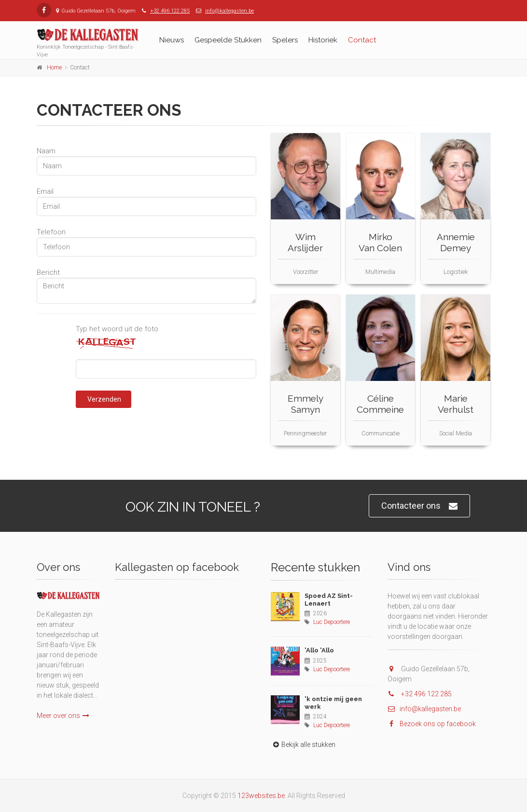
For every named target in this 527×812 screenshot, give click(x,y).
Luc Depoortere (332, 622)
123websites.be (261, 796)
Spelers (285, 40)
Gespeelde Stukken (228, 40)
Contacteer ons (419, 506)
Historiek (323, 40)
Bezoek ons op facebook (432, 724)
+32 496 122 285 (170, 11)
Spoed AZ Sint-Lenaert (329, 600)
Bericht (48, 272)
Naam (46, 151)
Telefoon (51, 232)
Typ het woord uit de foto (117, 329)
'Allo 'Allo (319, 650)
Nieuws (172, 40)
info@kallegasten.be (229, 11)
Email (45, 191)
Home (54, 68)
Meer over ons (63, 716)
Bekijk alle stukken (303, 744)
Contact (362, 40)
